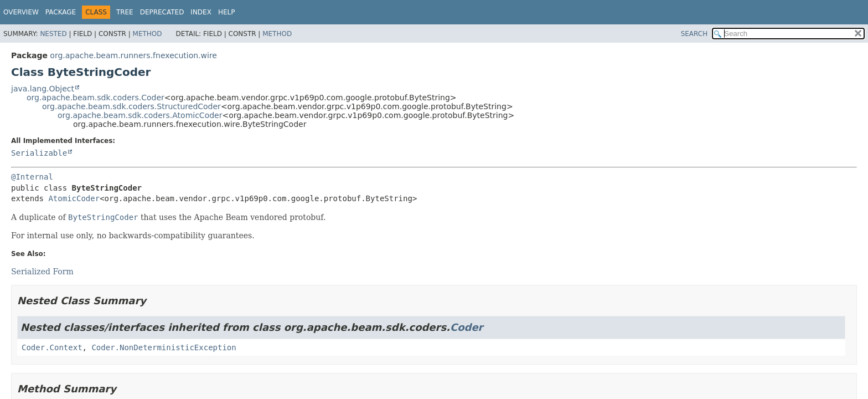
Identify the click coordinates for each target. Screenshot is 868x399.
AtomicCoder (74, 198)
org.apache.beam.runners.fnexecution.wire (133, 55)
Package (61, 12)
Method (148, 34)
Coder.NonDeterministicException (164, 347)
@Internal (32, 177)
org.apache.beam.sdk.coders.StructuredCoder (131, 106)
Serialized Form (42, 272)
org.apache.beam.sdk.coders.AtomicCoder (140, 115)
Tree (125, 12)
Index (201, 12)
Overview (21, 12)
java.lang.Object (43, 89)
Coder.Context (52, 347)
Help (227, 12)
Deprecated (162, 12)
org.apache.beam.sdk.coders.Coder (95, 98)
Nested (53, 34)
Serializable (39, 153)
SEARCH (694, 34)
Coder (467, 327)
